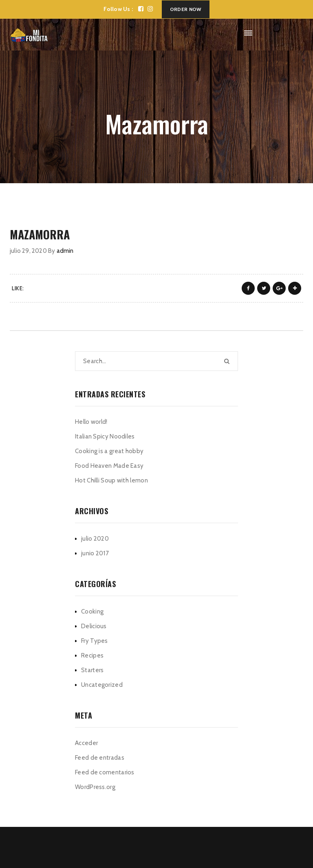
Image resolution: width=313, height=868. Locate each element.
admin (65, 251)
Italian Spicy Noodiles (105, 436)
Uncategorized (102, 685)
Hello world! (91, 422)
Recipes (92, 655)
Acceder (86, 743)
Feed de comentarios (105, 772)
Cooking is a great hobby (109, 451)
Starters (92, 670)
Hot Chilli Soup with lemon (111, 480)
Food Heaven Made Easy (109, 466)
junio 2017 (95, 553)
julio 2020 (95, 539)
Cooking (92, 612)
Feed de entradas (100, 758)
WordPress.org (95, 787)
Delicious (94, 626)
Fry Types (95, 641)
